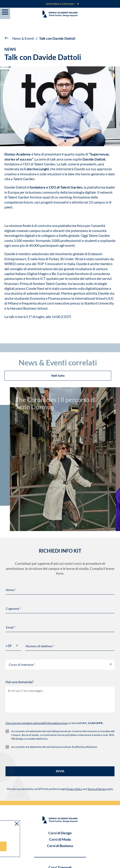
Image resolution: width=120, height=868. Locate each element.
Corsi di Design (60, 771)
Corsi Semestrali (60, 818)
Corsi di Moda (60, 777)
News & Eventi (23, 38)
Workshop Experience (60, 825)
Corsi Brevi (60, 831)
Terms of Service (97, 727)
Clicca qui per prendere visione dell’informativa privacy (37, 661)
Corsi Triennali (60, 805)
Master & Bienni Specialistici (60, 812)
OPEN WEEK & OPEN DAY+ (60, 4)
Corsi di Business (60, 784)
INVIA (60, 710)
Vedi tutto (58, 298)
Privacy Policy (74, 727)
